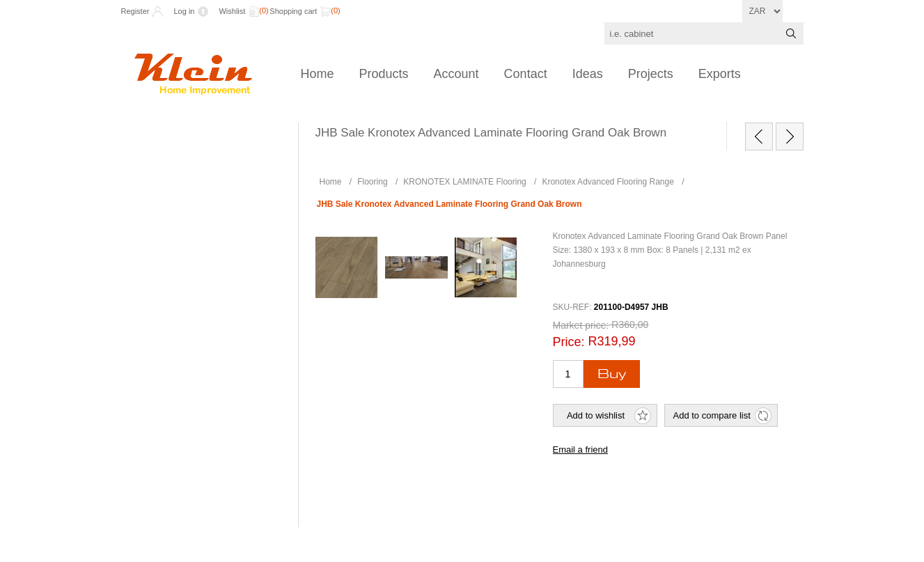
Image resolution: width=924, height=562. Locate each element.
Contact (526, 74)
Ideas (588, 74)
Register (135, 11)
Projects (651, 74)
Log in (184, 11)
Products (384, 74)
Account (456, 74)
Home (318, 74)
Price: (569, 342)
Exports (720, 74)
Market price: (581, 325)
